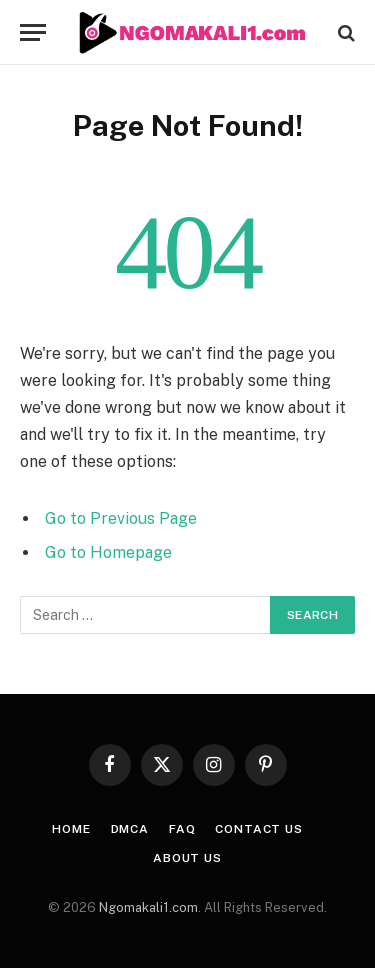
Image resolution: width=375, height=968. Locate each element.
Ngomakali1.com (148, 907)
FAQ (182, 829)
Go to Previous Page (121, 518)
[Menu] (33, 32)
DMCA (130, 829)
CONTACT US (258, 829)
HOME (71, 829)
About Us (187, 858)
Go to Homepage (108, 552)
